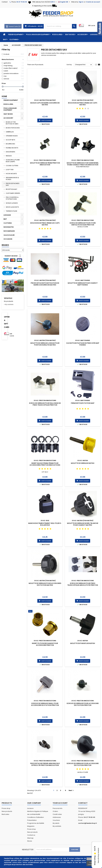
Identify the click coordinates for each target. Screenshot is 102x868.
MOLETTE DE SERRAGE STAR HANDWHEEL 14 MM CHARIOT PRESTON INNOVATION (83, 164)
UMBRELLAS (10, 132)
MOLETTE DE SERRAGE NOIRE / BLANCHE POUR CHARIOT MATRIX (83, 524)
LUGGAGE (94, 34)
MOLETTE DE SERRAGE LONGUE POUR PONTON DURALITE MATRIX (45, 344)
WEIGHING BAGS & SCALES (12, 178)
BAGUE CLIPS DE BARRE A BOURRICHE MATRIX (45, 104)
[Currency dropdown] (54, 2)
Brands (5, 245)
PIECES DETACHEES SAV (13, 184)
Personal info (58, 808)
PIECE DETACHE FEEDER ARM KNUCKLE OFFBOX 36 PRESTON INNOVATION (45, 764)
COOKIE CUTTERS (12, 166)
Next (71, 790)
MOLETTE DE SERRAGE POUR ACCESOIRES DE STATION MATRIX (45, 584)
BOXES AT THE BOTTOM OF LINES (12, 123)
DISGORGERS (10, 152)
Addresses (57, 817)
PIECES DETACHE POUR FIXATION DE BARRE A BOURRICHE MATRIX (45, 284)
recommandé (9, 235)
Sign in (81, 2)
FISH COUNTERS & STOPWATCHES (12, 198)
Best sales (5, 814)
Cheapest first (84, 65)
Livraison (30, 808)
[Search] (61, 26)
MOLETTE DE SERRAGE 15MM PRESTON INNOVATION (45, 164)
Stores (30, 841)
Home (4, 96)
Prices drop (6, 808)
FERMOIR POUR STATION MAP (83, 403)
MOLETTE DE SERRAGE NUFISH (83, 463)
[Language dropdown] (64, 2)
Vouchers (56, 820)
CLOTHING (14, 40)
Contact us (31, 835)
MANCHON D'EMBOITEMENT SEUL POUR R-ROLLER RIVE (45, 524)
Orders (55, 811)
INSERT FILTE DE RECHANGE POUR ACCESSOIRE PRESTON (45, 644)
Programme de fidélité (36, 823)
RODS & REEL (57, 34)
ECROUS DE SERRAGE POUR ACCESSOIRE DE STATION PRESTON (83, 704)
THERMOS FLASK (11, 211)
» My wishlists (9, 304)
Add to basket (45, 120)
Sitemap (30, 838)
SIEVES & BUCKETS (12, 207)
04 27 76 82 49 (22, 2)
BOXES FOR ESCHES (13, 128)
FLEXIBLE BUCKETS (12, 148)
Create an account (93, 2)
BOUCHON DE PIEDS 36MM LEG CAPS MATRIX (45, 224)
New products (7, 811)
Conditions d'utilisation (36, 817)
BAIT (5, 40)
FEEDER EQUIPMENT (16, 34)
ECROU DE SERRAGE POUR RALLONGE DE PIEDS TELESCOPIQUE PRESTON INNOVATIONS (45, 405)
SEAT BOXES (70, 34)
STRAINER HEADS (12, 136)
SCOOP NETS (10, 140)
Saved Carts (12, 26)
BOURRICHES (10, 144)
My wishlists (57, 826)
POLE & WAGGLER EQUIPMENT (38, 34)
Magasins (31, 826)
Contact (5, 2)
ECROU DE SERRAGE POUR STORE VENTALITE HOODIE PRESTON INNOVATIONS (83, 225)
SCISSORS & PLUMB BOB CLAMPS (13, 161)
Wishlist (8, 298)
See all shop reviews (98, 856)
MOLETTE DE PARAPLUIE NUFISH (83, 643)
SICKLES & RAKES (12, 203)
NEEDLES (9, 156)
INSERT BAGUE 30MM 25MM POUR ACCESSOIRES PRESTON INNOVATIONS (45, 464)
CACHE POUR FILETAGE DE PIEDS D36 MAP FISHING (83, 344)
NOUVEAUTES (9, 227)
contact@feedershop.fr (88, 823)
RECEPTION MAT (11, 189)
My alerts (56, 823)
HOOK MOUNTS (11, 174)
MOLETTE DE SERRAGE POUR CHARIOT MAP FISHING (83, 284)
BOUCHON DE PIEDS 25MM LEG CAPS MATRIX (83, 104)
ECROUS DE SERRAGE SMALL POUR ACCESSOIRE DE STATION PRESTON (45, 704)
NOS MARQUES (9, 231)
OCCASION (8, 239)
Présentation (32, 820)
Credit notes (57, 814)
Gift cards (92, 26)
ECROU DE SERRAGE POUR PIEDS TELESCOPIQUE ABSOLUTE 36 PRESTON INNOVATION (83, 585)
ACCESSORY (82, 34)
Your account (60, 803)
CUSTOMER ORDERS (13, 193)
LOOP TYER (10, 170)
